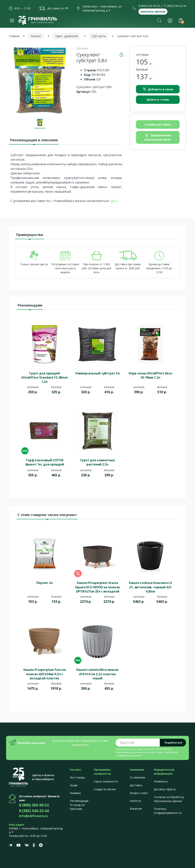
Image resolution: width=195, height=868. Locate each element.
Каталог (36, 36)
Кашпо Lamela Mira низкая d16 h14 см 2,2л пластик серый (97, 674)
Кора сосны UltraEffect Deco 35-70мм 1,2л (150, 375)
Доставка (136, 785)
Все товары (77, 777)
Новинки (75, 793)
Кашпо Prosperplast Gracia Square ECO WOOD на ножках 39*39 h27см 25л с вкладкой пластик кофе (97, 587)
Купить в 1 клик (158, 100)
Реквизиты (161, 781)
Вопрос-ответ (139, 793)
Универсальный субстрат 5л (97, 373)
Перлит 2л (45, 583)
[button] (159, 20)
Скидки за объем (105, 789)
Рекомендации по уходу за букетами (79, 805)
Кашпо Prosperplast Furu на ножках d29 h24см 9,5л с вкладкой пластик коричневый (45, 674)
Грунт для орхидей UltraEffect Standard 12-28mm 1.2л (45, 377)
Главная (14, 36)
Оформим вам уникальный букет (158, 137)
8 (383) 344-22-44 (34, 811)
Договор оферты (165, 789)
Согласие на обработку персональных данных (169, 799)
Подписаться (173, 743)
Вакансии (136, 809)
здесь (114, 201)
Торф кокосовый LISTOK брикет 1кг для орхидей (45, 462)
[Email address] (138, 743)
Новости (135, 801)
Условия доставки (158, 124)
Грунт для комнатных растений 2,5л (97, 462)
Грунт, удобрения (67, 36)
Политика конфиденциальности (168, 811)
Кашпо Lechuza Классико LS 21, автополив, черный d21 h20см (150, 587)
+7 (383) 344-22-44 (175, 6)
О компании (137, 777)
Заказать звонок (153, 12)
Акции (74, 785)
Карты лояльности (106, 781)
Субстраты (99, 36)
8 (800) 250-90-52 (149, 6)
